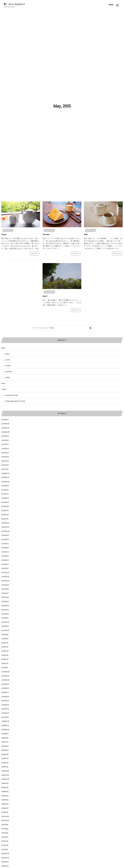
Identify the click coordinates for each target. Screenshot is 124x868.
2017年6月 (5, 833)
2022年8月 (5, 589)
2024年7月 (5, 494)
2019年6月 (5, 746)
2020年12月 (5, 672)
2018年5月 (5, 796)
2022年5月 (5, 602)
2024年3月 (5, 511)
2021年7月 (5, 643)
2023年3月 (5, 560)
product (9, 371)
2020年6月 (5, 697)
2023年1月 (5, 568)
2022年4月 (5, 606)
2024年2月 (5, 515)
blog (3, 348)
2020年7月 (5, 693)
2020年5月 (5, 701)
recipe (4, 389)
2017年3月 (5, 845)
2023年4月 (5, 556)
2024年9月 (5, 486)
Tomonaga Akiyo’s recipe (15, 401)
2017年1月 (5, 850)
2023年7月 (5, 544)
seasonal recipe (12, 395)
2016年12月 (5, 854)
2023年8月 (5, 540)
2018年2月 (5, 808)
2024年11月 (5, 478)
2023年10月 (5, 531)
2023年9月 (5, 535)
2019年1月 (5, 767)
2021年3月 (5, 659)
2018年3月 (5, 804)
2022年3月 (5, 610)
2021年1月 (5, 668)
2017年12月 (5, 817)
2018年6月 (5, 792)
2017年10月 (5, 821)
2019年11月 (5, 726)
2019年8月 (5, 738)
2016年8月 (5, 866)
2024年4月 (5, 506)
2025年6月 (5, 449)
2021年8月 (5, 639)
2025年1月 (5, 469)
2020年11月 (5, 676)
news (3, 383)
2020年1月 (5, 717)
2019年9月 (5, 734)
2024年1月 (5, 519)
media (8, 366)
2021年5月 (5, 651)
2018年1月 (5, 812)
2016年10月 (5, 858)
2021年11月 (5, 626)
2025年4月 (5, 457)
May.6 (45, 296)
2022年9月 (5, 585)
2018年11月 (5, 775)
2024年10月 (5, 482)
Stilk (86, 234)
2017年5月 (5, 837)
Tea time (46, 234)
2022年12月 (5, 573)
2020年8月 (5, 688)
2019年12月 (5, 721)
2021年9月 (5, 635)
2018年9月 (5, 783)
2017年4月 (5, 841)
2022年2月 (5, 614)
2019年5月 (5, 750)
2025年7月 (5, 444)
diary (8, 354)
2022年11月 (5, 577)
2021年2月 (5, 664)
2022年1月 (5, 618)
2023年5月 (5, 552)
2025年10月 (5, 432)
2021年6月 (5, 647)
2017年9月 (5, 825)
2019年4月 (5, 755)
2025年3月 (5, 461)
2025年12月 (5, 424)
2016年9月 (5, 862)
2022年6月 (5, 597)
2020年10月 (5, 680)
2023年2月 (5, 564)
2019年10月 (5, 730)
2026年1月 (5, 420)
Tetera (4, 234)
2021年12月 (5, 622)
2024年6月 (5, 498)
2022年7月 (5, 593)
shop (8, 377)
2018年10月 (5, 779)
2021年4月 (5, 655)
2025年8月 (5, 440)
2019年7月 (5, 742)
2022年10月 (5, 581)
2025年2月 (5, 465)
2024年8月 (5, 490)
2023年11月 (5, 527)
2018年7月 (5, 788)
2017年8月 (5, 829)
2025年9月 (5, 436)
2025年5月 (5, 453)
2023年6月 (5, 548)
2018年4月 (5, 800)
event (8, 360)
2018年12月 (5, 771)
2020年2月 (5, 713)
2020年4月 (5, 705)
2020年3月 (5, 709)
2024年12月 (5, 474)
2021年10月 (5, 630)
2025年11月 (5, 428)
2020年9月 (5, 684)
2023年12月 (5, 523)
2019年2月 (5, 763)
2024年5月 (5, 502)
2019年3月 (5, 759)
